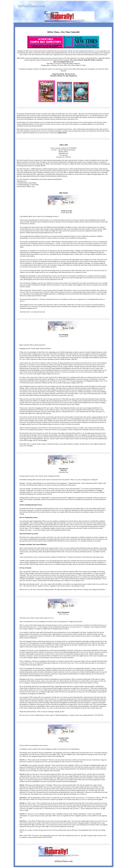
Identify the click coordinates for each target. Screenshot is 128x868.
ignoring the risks (73, 119)
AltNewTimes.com (31, 6)
